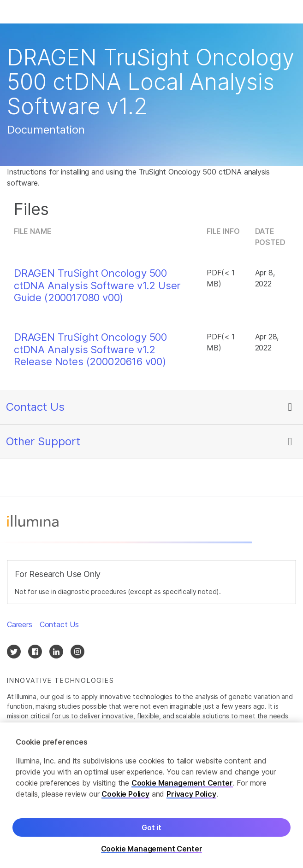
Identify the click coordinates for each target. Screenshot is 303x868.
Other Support (43, 441)
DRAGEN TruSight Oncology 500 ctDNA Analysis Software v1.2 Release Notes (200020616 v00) (90, 349)
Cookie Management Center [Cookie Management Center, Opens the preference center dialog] (152, 850)
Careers (20, 624)
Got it (151, 828)
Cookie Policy (125, 795)
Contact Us (35, 407)
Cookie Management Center (182, 784)
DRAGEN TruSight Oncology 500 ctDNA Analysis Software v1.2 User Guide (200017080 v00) (97, 285)
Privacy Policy (191, 795)
